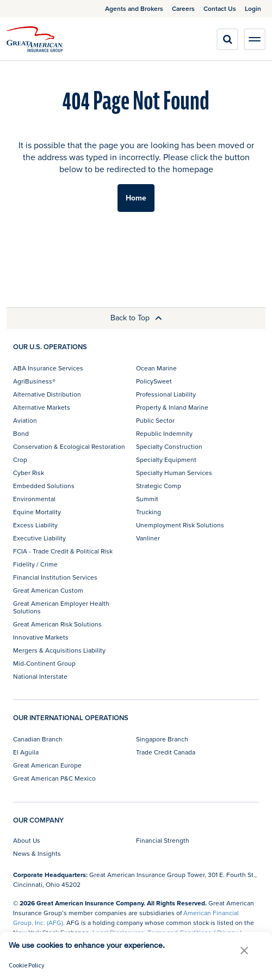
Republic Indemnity (164, 433)
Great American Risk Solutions (57, 624)
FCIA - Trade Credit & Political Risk (63, 551)
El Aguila (26, 752)
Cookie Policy (27, 965)
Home (136, 198)
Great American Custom (48, 590)
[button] (244, 950)
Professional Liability (166, 394)
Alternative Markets (42, 407)
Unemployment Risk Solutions (180, 525)
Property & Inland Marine (172, 407)
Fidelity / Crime (35, 564)
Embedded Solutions (44, 486)
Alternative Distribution (47, 394)
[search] (227, 39)
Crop (20, 459)
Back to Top (136, 318)
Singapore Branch (162, 739)
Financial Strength (163, 840)
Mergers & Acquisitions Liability (59, 650)
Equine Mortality (37, 512)
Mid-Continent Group (44, 663)
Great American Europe (47, 765)
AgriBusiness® (34, 381)
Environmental (34, 499)
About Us (27, 840)
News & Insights (37, 853)
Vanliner (148, 538)
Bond (21, 433)
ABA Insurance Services (48, 368)
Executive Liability (39, 538)
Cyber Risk (29, 473)
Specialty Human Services (174, 473)
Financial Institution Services (55, 577)
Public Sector (155, 420)
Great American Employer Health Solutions (61, 607)
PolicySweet (154, 381)
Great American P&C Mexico (54, 778)
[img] (35, 39)
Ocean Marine (156, 368)
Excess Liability (35, 525)
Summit (147, 499)
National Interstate (40, 676)
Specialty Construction (169, 446)
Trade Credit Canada (166, 752)
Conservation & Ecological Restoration (69, 446)
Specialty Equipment (166, 459)
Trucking (149, 512)
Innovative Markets (41, 637)
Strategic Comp (159, 486)
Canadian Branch (38, 739)
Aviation (25, 420)
